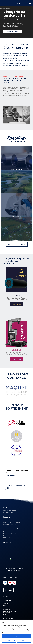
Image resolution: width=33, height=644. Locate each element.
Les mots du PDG (8, 545)
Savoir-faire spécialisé (10, 510)
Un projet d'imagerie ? (13, 31)
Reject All (24, 641)
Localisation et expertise (10, 534)
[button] (6, 394)
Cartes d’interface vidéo (10, 524)
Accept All (16, 636)
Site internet (16, 304)
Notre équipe (7, 532)
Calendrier (6, 547)
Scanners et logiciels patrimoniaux (13, 522)
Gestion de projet (8, 512)
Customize (8, 641)
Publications (7, 549)
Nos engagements (8, 536)
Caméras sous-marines (10, 520)
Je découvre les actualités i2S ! (16, 487)
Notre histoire (7, 538)
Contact (8, 590)
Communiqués (7, 551)
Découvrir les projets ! (17, 244)
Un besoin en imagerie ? (16, 102)
